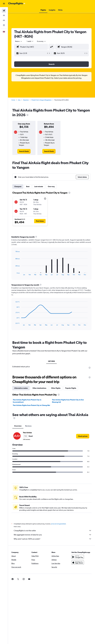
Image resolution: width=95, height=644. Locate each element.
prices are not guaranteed (58, 524)
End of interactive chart (14, 274)
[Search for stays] (4, 15)
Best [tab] (28, 186)
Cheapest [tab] (18, 186)
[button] (4, 4)
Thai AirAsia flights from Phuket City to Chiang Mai (31, 405)
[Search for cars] (4, 20)
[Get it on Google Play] (78, 557)
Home (13, 100)
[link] (24, 151)
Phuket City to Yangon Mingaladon (42, 100)
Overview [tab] (18, 426)
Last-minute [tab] (39, 186)
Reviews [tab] (28, 426)
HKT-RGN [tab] (51, 361)
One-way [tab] (51, 186)
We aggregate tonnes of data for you (53, 535)
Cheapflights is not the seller (53, 531)
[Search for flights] (4, 11)
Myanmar (26, 100)
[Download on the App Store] (78, 562)
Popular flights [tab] (71, 388)
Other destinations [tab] (39, 388)
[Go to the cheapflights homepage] (17, 4)
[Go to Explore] (4, 25)
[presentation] (27, 115)
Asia (19, 100)
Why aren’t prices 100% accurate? (53, 539)
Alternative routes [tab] (21, 388)
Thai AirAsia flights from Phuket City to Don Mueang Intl (68, 401)
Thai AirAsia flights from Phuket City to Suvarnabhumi (27, 401)
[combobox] (42, 41)
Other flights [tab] (56, 388)
